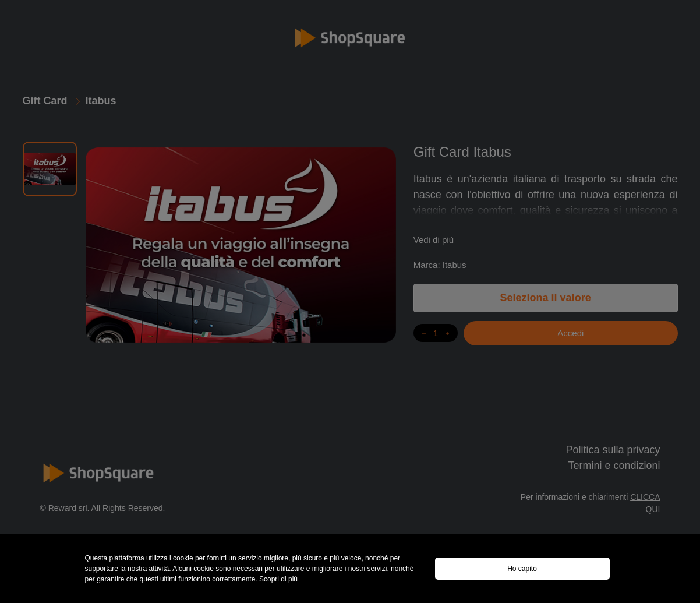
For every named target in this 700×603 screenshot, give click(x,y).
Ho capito (522, 569)
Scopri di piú (278, 579)
